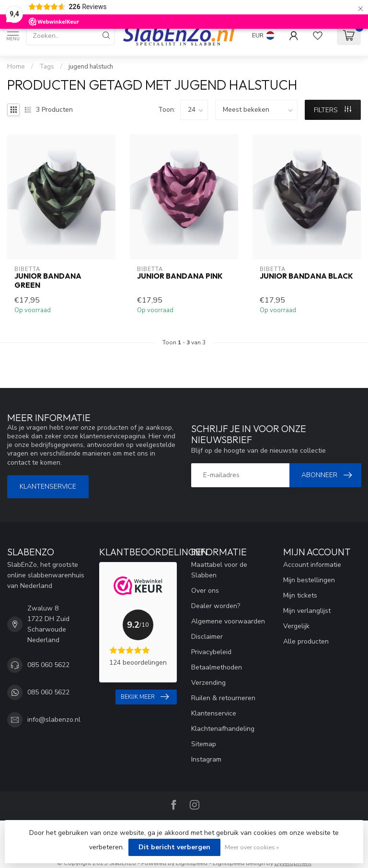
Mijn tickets (300, 595)
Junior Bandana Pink (180, 276)
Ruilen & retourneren (223, 698)
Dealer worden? (216, 606)
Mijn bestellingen (309, 580)
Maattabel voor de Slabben (219, 570)
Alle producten (306, 641)
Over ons (205, 591)
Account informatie (312, 565)
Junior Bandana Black (306, 276)
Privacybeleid (211, 652)
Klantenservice (48, 487)
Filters (333, 110)
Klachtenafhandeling (223, 729)
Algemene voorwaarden (228, 621)
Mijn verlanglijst (307, 611)
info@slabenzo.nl (54, 720)
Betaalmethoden (217, 667)
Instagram (206, 759)
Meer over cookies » (252, 847)
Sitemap (204, 744)
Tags (47, 67)
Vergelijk (296, 626)
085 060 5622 (48, 665)
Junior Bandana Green (48, 281)
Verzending (208, 683)
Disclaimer (207, 637)
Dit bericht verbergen (174, 847)
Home (16, 67)
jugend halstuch (91, 67)
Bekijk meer (145, 697)
